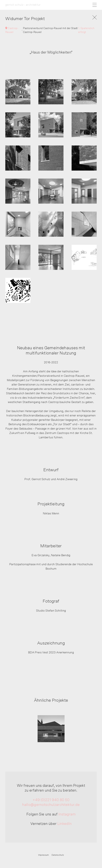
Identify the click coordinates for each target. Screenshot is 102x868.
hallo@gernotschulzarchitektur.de (51, 805)
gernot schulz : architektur (23, 5)
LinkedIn (65, 824)
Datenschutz (58, 855)
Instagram (67, 814)
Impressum (43, 855)
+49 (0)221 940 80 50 (51, 800)
